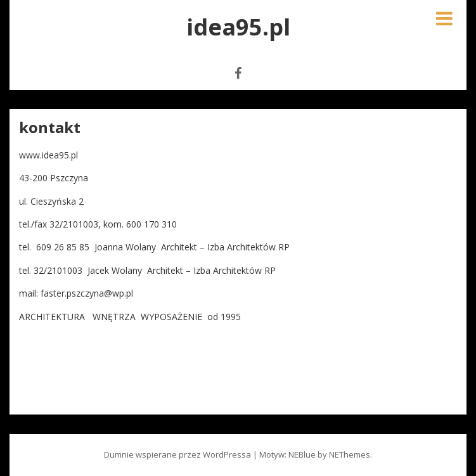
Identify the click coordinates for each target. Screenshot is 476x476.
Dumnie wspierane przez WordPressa (177, 454)
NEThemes (350, 454)
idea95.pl (238, 27)
